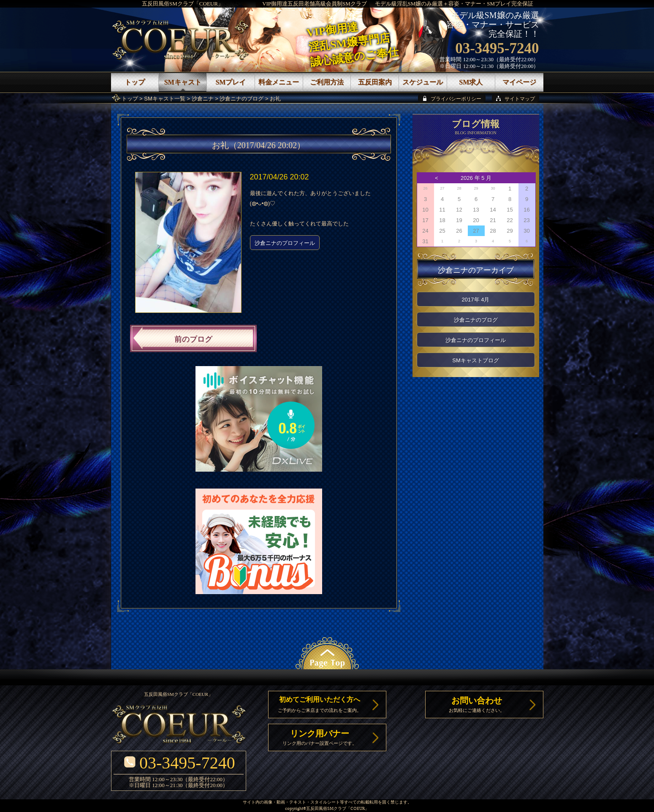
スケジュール (423, 82)
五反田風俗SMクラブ (326, 809)
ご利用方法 (327, 82)
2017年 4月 (476, 300)
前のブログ (193, 339)
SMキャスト (183, 82)
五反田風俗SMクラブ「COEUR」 (183, 4)
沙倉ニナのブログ (242, 99)
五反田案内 (375, 82)
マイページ (519, 82)
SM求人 (471, 82)
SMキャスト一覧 (165, 99)
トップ (130, 99)
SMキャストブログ (476, 360)
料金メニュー (279, 82)
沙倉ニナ (203, 99)
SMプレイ (231, 82)
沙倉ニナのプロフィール (285, 243)
